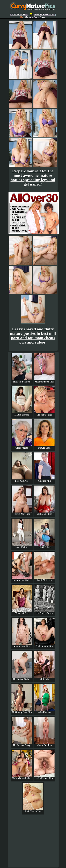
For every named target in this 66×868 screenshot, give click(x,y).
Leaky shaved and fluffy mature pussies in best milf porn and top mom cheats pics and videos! (33, 336)
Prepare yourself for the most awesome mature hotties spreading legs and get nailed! (33, 178)
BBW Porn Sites (19, 14)
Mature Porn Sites (33, 17)
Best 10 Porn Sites (42, 14)
